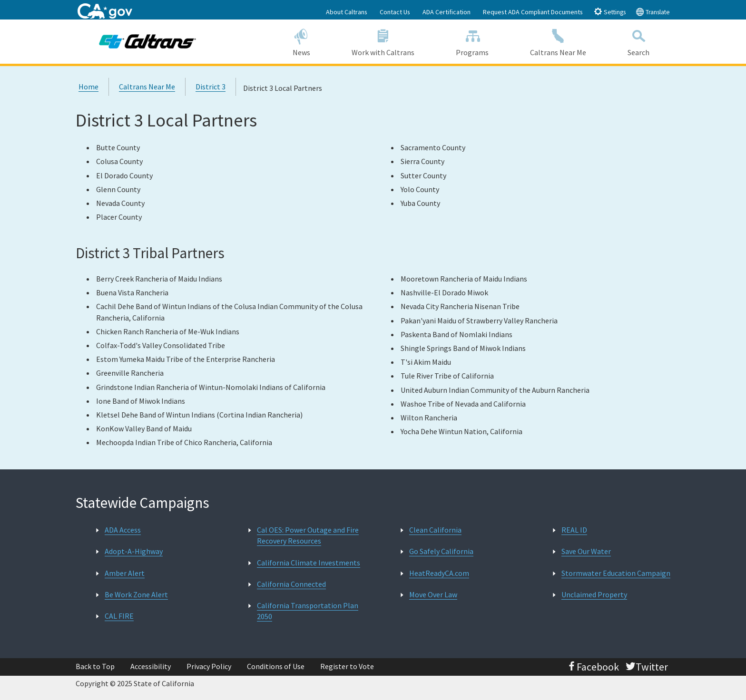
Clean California (435, 530)
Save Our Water (586, 551)
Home (88, 87)
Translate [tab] (653, 12)
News (301, 41)
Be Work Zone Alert (136, 594)
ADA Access (123, 530)
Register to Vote (347, 666)
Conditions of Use (276, 666)
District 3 (211, 87)
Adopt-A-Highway (134, 551)
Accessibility (151, 666)
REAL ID (574, 530)
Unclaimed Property (594, 594)
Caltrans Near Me (558, 41)
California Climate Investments (309, 563)
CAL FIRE (119, 616)
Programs (472, 41)
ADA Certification (447, 12)
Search (639, 41)
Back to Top (95, 666)
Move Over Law (433, 594)
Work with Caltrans (383, 41)
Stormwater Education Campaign (616, 573)
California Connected (291, 584)
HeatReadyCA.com (439, 573)
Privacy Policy (209, 666)
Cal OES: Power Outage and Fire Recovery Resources (308, 535)
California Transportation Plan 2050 (308, 611)
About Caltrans (347, 12)
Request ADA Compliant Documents (533, 12)
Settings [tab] (610, 12)
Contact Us (395, 12)
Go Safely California (441, 551)
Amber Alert (125, 573)
